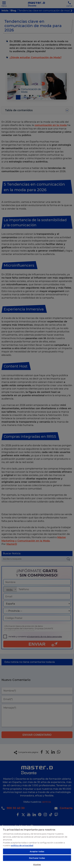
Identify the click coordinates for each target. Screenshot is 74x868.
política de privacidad (22, 845)
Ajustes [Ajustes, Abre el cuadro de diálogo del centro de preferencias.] (37, 864)
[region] (37, 847)
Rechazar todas (37, 858)
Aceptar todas (37, 851)
